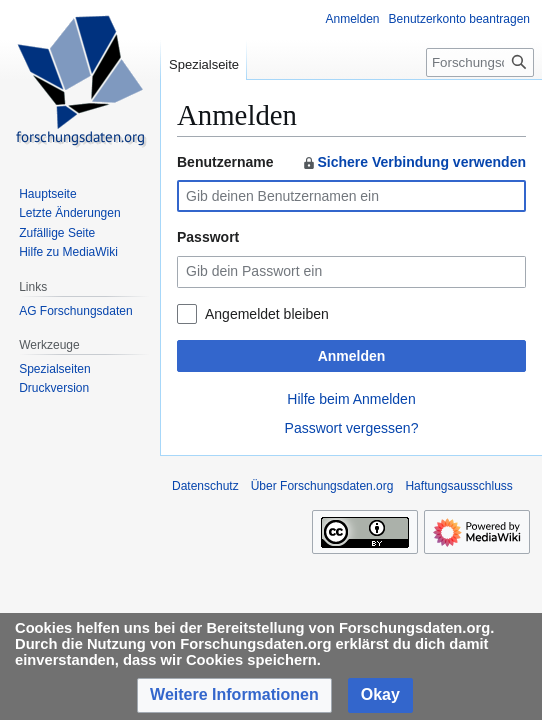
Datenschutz (205, 486)
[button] (234, 695)
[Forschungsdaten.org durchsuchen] (480, 62)
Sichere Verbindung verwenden (413, 162)
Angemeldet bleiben (267, 314)
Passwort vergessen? (352, 428)
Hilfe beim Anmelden (351, 399)
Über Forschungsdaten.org (322, 486)
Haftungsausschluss (458, 486)
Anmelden (352, 356)
